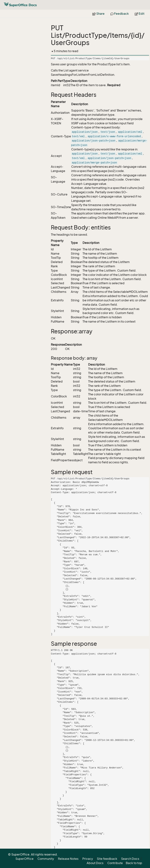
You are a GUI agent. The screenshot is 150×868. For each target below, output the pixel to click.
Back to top (134, 863)
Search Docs (130, 859)
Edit (140, 14)
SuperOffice (25, 859)
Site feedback (107, 859)
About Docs (95, 863)
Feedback (120, 14)
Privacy (88, 859)
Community (46, 859)
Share (98, 14)
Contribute (115, 863)
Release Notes (68, 859)
